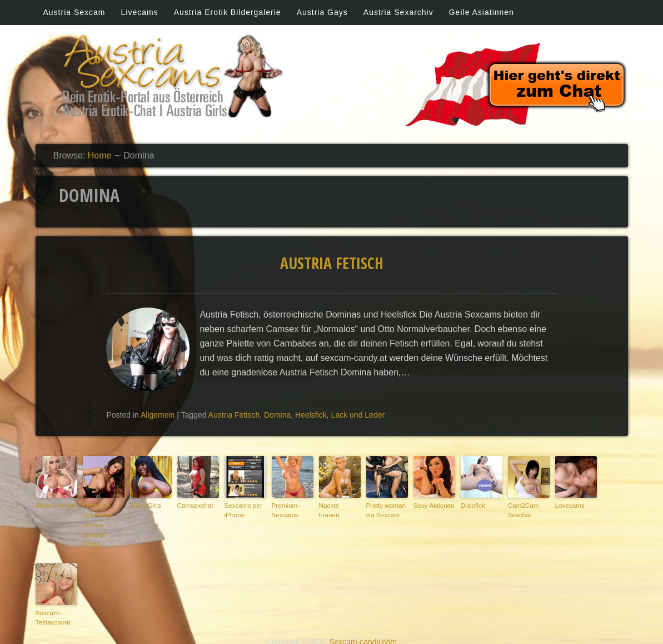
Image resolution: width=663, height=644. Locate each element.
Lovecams (569, 505)
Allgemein (158, 415)
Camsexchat (194, 505)
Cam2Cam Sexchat (523, 510)
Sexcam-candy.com (363, 628)
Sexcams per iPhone (242, 510)
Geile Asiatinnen (482, 12)
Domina (277, 415)
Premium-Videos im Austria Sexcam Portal (103, 519)
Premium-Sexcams (285, 510)
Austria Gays (322, 12)
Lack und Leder (358, 415)
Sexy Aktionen (433, 505)
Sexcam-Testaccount (52, 605)
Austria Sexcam (74, 12)
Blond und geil (55, 505)
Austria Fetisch (332, 263)
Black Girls (145, 505)
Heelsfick (311, 415)
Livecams (140, 12)
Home (100, 155)
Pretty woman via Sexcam (385, 510)
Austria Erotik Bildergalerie (228, 12)
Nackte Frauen (339, 505)
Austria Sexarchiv (398, 12)
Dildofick (472, 505)
